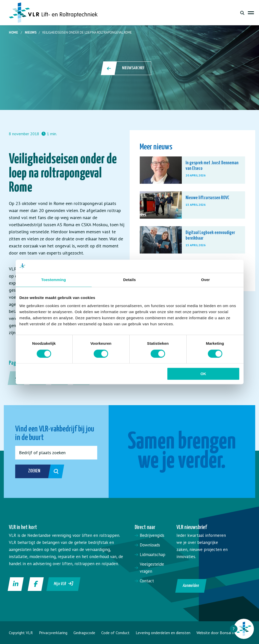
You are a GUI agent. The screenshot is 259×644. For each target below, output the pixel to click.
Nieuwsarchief (126, 68)
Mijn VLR (64, 584)
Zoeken (39, 471)
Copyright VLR (21, 633)
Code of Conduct (115, 633)
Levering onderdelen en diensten (163, 633)
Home (13, 32)
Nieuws (31, 32)
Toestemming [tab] (54, 280)
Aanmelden (191, 586)
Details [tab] (130, 280)
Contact (147, 581)
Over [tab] (205, 280)
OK (203, 374)
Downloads (150, 545)
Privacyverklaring (53, 633)
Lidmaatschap (153, 555)
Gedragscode (84, 633)
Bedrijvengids (152, 535)
